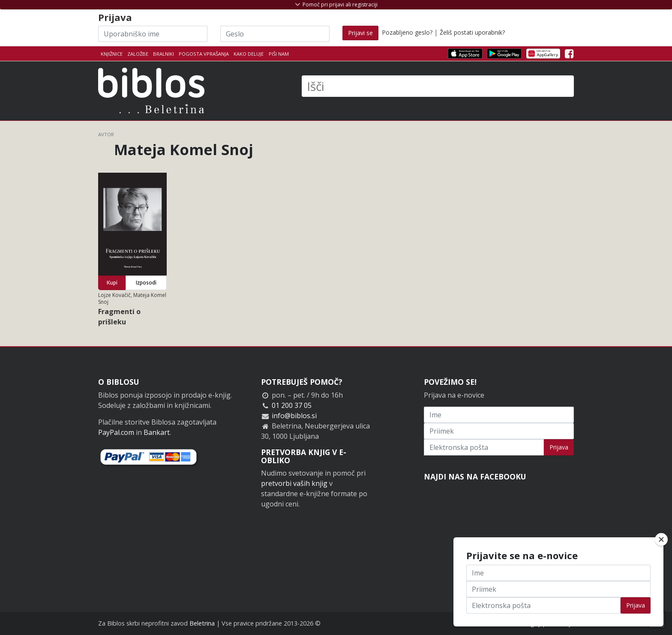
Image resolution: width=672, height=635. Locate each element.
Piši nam (279, 54)
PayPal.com (116, 432)
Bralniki (163, 54)
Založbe (138, 54)
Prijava (559, 447)
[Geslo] (275, 34)
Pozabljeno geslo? (407, 32)
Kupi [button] (112, 283)
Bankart (157, 432)
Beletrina (202, 623)
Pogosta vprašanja (204, 54)
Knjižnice (112, 54)
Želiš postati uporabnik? (472, 32)
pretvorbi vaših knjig (294, 483)
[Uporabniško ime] (153, 34)
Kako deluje (249, 54)
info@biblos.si (294, 416)
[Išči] (438, 86)
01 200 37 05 (292, 405)
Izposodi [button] (146, 283)
